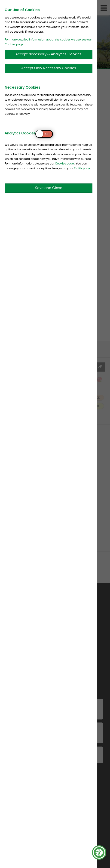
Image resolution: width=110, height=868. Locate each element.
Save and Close (49, 188)
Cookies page (64, 164)
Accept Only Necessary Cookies (49, 68)
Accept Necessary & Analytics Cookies (49, 54)
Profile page (82, 168)
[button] (99, 852)
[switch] (44, 134)
